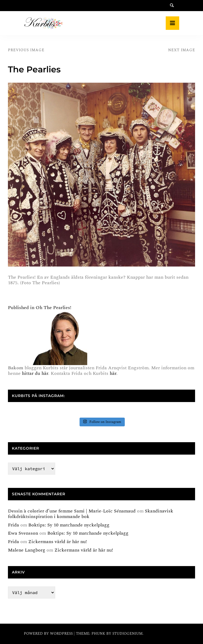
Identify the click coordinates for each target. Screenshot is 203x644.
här (113, 373)
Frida (13, 525)
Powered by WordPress (49, 634)
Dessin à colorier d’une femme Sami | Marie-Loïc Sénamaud (72, 511)
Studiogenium (127, 634)
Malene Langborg (27, 550)
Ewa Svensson (23, 533)
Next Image (182, 50)
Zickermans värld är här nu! (58, 542)
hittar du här (35, 373)
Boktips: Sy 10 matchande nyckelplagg (69, 525)
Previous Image (26, 50)
